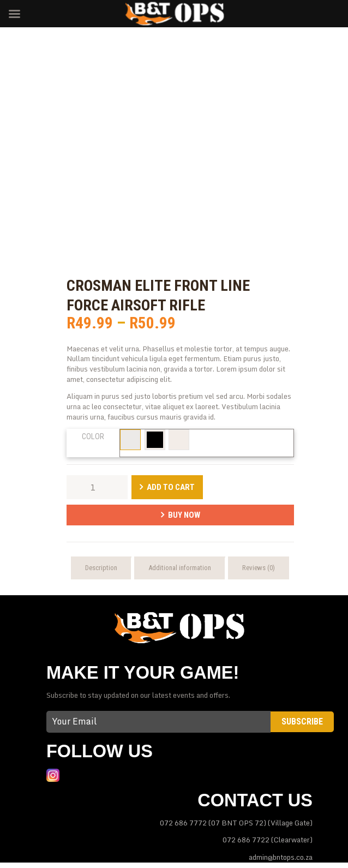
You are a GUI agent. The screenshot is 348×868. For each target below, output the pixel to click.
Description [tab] (101, 568)
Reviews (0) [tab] (259, 568)
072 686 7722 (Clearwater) (268, 840)
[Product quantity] (97, 487)
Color (93, 436)
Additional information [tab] (180, 568)
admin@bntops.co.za (281, 857)
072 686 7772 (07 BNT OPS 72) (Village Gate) (236, 823)
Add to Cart (171, 487)
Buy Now (184, 515)
